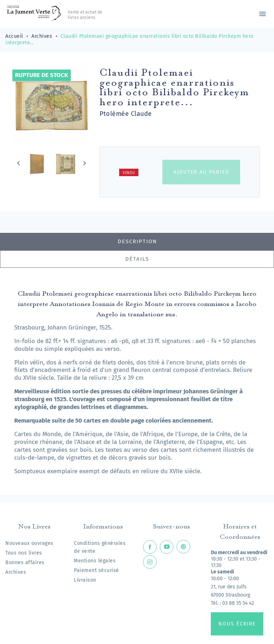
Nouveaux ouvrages (29, 543)
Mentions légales (95, 561)
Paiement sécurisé (97, 570)
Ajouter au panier (201, 172)
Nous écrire (237, 624)
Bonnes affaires (25, 563)
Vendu (129, 173)
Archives (16, 572)
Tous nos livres (24, 553)
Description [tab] (137, 241)
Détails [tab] (137, 259)
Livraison (85, 580)
